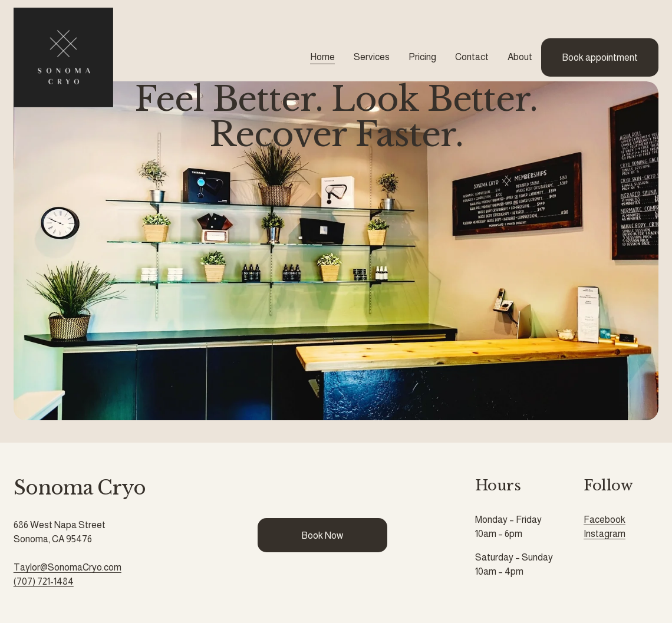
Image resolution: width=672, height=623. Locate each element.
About (520, 57)
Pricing (422, 57)
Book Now (322, 535)
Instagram (605, 534)
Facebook (605, 520)
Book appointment (600, 57)
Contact (472, 57)
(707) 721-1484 (44, 581)
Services (372, 57)
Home (322, 57)
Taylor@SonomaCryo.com (67, 567)
